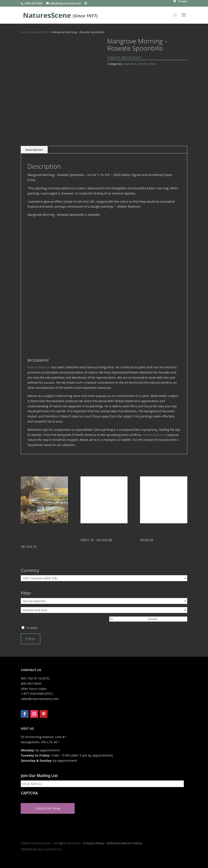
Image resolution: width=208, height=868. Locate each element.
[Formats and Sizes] (104, 610)
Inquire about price (124, 57)
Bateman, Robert (136, 64)
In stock (32, 628)
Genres (36, 32)
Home (25, 32)
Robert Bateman (39, 367)
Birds (46, 32)
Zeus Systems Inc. (50, 849)
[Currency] (104, 578)
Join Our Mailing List (39, 776)
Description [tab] (34, 150)
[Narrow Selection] (104, 601)
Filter (31, 639)
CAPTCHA (29, 793)
